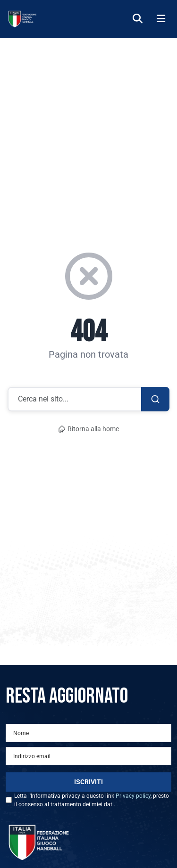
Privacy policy (133, 796)
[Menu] (161, 19)
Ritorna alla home (89, 429)
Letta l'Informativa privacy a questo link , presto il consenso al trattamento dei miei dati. (92, 800)
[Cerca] (138, 19)
